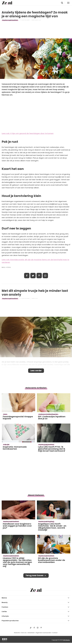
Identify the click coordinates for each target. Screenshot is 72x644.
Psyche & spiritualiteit (10, 20)
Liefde (4, 612)
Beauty (5, 602)
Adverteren (31, 633)
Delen (27, 276)
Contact (55, 633)
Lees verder (36, 371)
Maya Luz (38, 20)
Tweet (33, 276)
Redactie (17, 633)
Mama (4, 598)
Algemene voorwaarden (43, 633)
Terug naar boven (34, 575)
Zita (36, 298)
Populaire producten (10, 621)
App (45, 276)
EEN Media (66, 640)
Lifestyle (5, 616)
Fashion (5, 607)
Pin (39, 276)
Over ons (24, 633)
